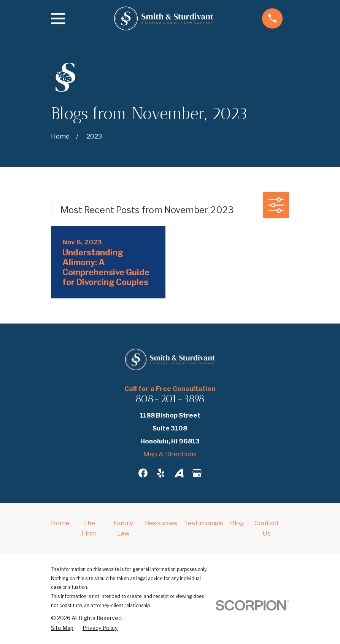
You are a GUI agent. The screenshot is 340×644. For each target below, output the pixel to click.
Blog (237, 523)
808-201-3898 (170, 399)
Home (60, 523)
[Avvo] (179, 473)
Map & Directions (170, 454)
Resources (161, 523)
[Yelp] (161, 473)
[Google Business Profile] (197, 473)
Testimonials (204, 523)
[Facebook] (143, 473)
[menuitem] (62, 628)
